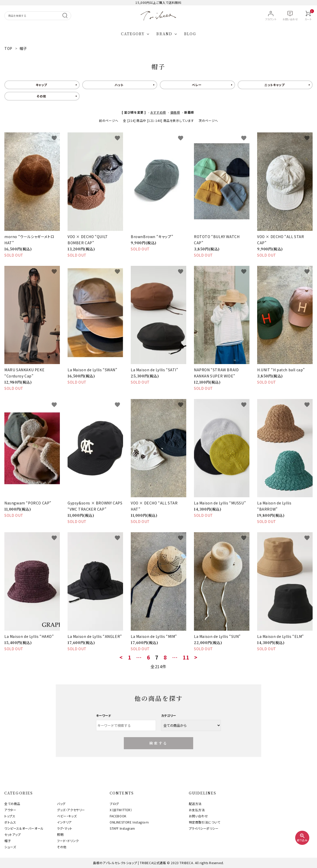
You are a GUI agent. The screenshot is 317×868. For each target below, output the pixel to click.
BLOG (190, 34)
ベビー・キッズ (67, 816)
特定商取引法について (205, 822)
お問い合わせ (198, 816)
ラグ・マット (65, 828)
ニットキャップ (274, 85)
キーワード (104, 715)
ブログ (114, 804)
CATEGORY (133, 34)
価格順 (175, 112)
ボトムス (10, 822)
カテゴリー (169, 715)
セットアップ (13, 834)
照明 (60, 834)
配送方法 (195, 804)
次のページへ (208, 120)
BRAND (164, 34)
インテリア (64, 822)
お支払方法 (197, 810)
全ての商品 (12, 804)
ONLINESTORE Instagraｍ (129, 822)
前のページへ (109, 120)
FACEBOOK (118, 816)
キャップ (41, 85)
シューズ (10, 847)
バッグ (61, 804)
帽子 (8, 841)
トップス (10, 816)
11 (186, 657)
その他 (41, 96)
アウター (10, 810)
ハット (119, 85)
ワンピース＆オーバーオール (24, 828)
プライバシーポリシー (204, 828)
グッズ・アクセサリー (71, 810)
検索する (159, 743)
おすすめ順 (158, 112)
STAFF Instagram (122, 828)
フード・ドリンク (68, 841)
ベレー (197, 85)
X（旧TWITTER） (121, 810)
